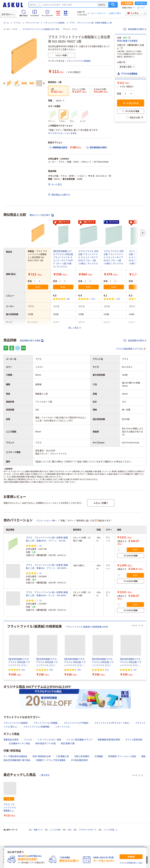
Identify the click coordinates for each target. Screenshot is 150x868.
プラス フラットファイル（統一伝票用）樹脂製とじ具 (91, 23)
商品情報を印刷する (135, 29)
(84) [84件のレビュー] (68, 299)
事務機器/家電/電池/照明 (109, 740)
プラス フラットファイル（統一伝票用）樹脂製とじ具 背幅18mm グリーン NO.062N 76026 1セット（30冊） (47, 539)
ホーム (6, 23)
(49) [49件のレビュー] (79, 670)
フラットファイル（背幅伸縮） (37, 727)
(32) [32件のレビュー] (144, 299)
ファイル (17, 23)
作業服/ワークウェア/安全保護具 (51, 760)
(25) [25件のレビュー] (118, 299)
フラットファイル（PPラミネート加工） (112, 723)
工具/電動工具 (62, 756)
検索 (113, 5)
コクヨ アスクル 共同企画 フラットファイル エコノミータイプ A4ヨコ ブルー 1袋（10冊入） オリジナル (114, 257)
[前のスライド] (4, 83)
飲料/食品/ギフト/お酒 (46, 743)
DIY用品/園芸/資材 (79, 760)
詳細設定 (102, 5)
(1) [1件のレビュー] (41, 600)
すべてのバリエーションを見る (62, 133)
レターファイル (63, 727)
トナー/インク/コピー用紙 (49, 740)
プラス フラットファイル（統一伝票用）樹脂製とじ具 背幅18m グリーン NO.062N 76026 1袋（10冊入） (47, 567)
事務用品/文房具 (11, 740)
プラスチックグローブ (87, 830)
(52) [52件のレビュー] (135, 670)
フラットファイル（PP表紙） (76, 723)
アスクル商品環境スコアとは (131, 349)
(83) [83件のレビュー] (23, 670)
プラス (15, 29)
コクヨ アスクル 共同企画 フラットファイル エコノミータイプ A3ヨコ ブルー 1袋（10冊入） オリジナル (139, 257)
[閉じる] (146, 847)
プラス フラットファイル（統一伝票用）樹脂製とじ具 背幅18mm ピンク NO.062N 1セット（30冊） (47, 594)
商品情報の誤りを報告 (32, 341)
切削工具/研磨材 (82, 756)
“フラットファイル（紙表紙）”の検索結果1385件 (87, 627)
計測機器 (99, 756)
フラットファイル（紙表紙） (54, 23)
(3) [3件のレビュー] (41, 546)
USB (70, 830)
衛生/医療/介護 (68, 743)
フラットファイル (32, 23)
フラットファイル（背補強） (46, 723)
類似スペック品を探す (42, 215)
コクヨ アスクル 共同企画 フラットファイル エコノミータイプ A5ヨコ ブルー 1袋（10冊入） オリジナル (88, 257)
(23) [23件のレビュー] (93, 299)
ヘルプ (142, 8)
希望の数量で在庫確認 (127, 41)
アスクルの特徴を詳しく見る (131, 863)
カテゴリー (8, 14)
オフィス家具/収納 (134, 740)
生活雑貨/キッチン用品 (19, 743)
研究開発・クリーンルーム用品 (122, 756)
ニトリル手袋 (55, 830)
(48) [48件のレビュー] (51, 670)
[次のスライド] (44, 83)
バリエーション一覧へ (46, 521)
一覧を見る (44, 775)
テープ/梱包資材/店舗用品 (15, 756)
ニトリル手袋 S (110, 830)
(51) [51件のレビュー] (107, 670)
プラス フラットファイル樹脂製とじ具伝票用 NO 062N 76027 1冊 (10, 808)
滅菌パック (38, 830)
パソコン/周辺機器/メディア (79, 740)
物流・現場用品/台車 (42, 756)
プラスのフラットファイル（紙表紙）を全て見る (41, 29)
